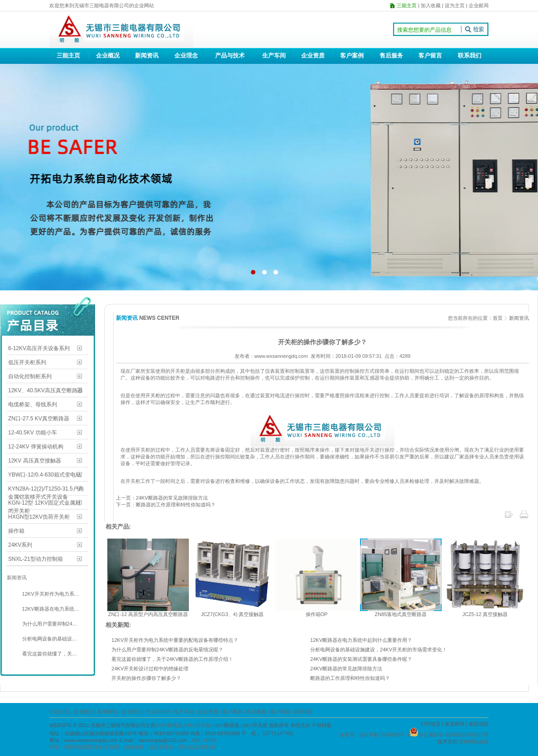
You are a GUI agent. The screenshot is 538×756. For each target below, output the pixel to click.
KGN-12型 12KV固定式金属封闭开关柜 (44, 503)
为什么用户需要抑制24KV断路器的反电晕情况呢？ (167, 650)
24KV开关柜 (197, 725)
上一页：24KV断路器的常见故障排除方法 (162, 498)
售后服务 (391, 55)
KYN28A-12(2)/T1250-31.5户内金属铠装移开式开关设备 (46, 489)
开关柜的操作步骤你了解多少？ (146, 678)
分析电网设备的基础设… (49, 639)
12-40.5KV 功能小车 (33, 433)
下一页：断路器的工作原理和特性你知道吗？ (166, 505)
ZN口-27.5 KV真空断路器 (39, 419)
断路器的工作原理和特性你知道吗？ (350, 678)
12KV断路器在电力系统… (50, 609)
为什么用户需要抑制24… (49, 624)
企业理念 (186, 55)
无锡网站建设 (474, 742)
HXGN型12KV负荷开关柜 (39, 517)
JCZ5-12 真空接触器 (485, 614)
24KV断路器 (169, 725)
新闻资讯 (147, 55)
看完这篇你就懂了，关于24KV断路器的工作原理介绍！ (172, 659)
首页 (498, 318)
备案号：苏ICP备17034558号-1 (375, 735)
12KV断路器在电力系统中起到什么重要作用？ (361, 640)
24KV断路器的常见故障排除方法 (346, 669)
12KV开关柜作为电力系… (50, 594)
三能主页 (68, 55)
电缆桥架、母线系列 (33, 404)
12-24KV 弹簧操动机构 (36, 447)
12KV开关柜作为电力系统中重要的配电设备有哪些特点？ (175, 640)
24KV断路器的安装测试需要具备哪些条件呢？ (361, 659)
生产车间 (274, 55)
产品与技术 (230, 55)
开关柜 (153, 395)
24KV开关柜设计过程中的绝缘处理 (150, 669)
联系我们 (470, 55)
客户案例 (352, 55)
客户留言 (430, 55)
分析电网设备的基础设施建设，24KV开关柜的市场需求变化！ (379, 650)
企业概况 (108, 55)
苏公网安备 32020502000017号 (454, 735)
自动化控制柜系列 (30, 376)
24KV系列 (20, 545)
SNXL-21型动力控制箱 (36, 559)
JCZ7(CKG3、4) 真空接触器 (233, 614)
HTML (211, 740)
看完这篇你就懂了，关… (49, 654)
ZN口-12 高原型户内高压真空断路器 (148, 614)
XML (196, 740)
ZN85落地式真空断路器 (401, 614)
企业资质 (313, 55)
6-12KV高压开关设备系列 (39, 348)
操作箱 (16, 531)
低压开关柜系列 (27, 362)
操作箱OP (317, 614)
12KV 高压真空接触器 (35, 461)
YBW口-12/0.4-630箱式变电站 (45, 475)
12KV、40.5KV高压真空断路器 (46, 390)
